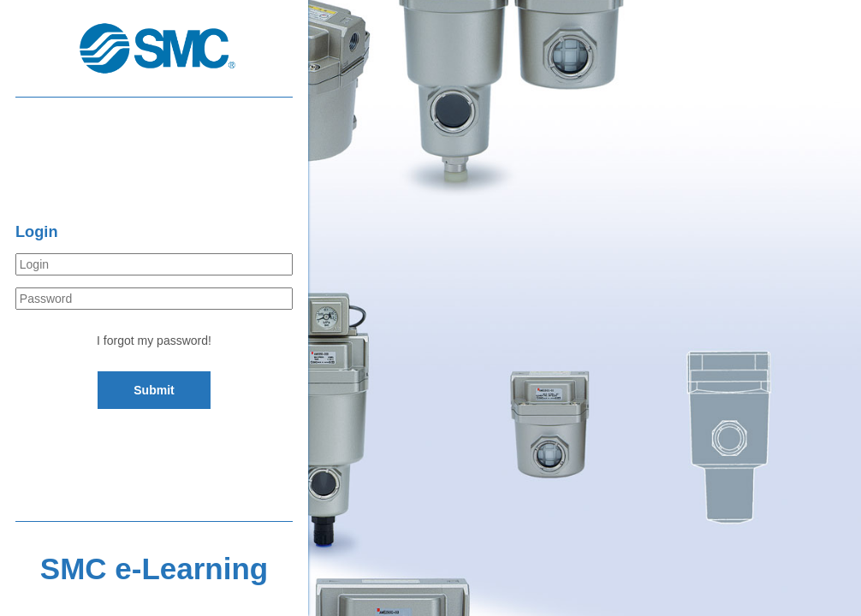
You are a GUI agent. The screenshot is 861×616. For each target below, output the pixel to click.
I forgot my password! (154, 341)
